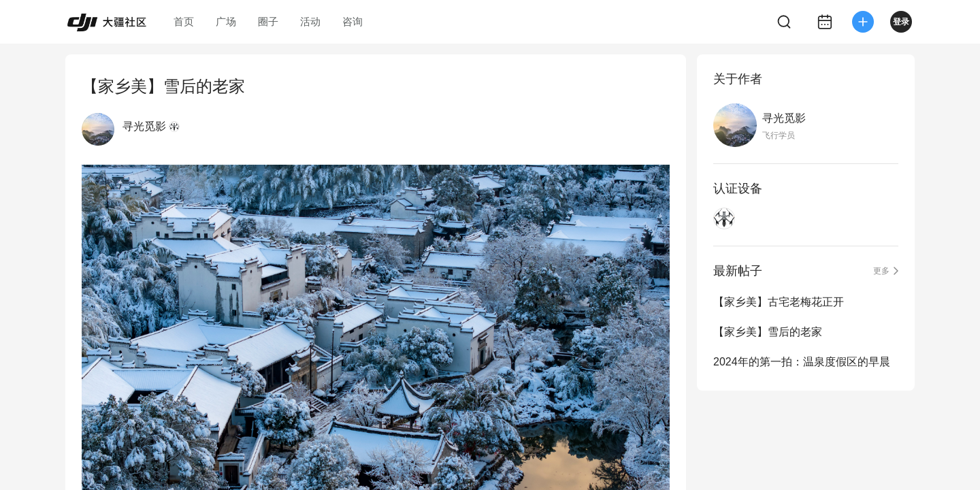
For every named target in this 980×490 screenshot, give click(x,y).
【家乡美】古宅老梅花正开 (779, 302)
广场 (226, 21)
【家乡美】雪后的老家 (768, 332)
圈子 (268, 21)
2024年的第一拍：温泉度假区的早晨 (802, 362)
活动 (310, 21)
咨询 (353, 21)
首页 (184, 21)
